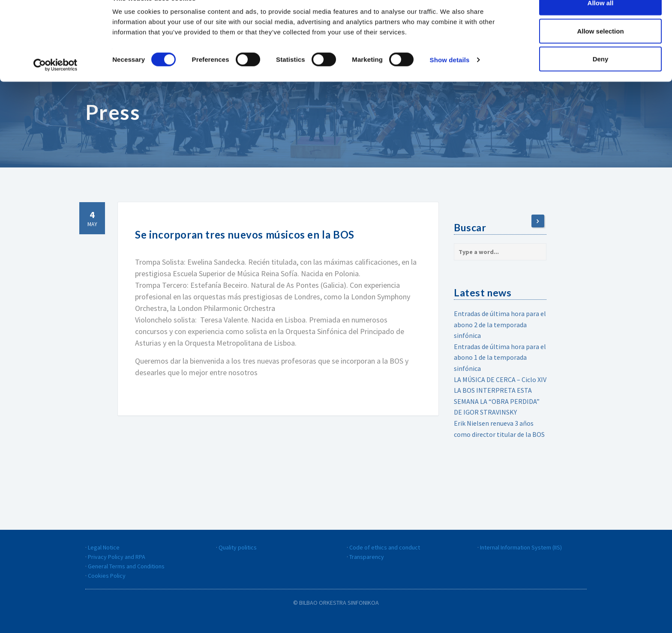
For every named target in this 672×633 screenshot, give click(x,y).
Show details (450, 79)
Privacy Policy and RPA (117, 557)
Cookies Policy (107, 576)
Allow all (601, 22)
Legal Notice (104, 547)
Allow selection (600, 51)
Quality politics (238, 547)
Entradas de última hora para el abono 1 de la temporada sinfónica (500, 357)
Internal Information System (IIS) (521, 547)
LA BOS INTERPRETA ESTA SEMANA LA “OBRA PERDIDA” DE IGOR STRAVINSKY (497, 401)
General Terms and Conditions (126, 566)
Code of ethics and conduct (385, 547)
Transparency (367, 557)
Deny (601, 79)
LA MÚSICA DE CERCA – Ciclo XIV (500, 379)
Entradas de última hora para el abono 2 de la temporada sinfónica (500, 324)
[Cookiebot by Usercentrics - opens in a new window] (55, 85)
